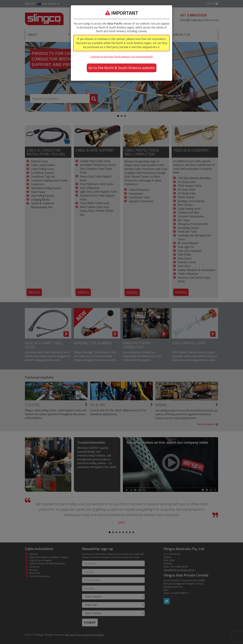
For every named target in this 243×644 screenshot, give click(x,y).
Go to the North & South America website (122, 68)
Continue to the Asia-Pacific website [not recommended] (121, 57)
